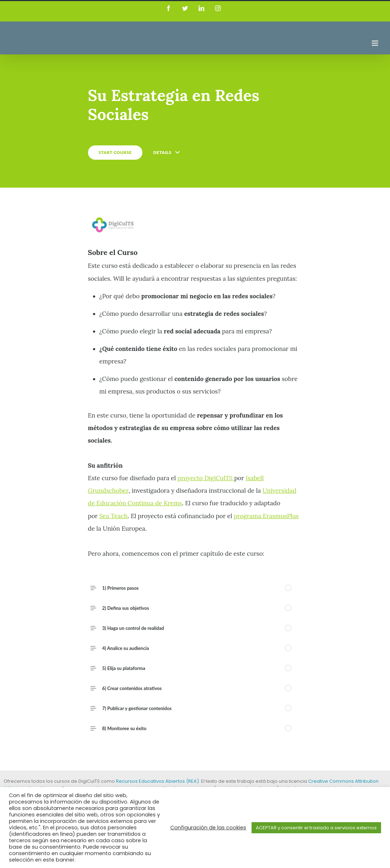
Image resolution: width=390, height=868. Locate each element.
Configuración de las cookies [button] (208, 828)
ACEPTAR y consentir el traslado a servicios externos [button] (316, 828)
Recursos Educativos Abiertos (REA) (157, 781)
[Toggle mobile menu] (376, 43)
